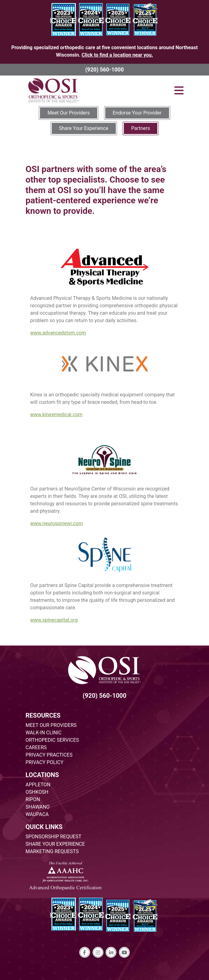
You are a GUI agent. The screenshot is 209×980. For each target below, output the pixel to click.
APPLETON (38, 785)
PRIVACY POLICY (45, 762)
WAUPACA (37, 814)
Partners (141, 128)
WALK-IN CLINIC (44, 733)
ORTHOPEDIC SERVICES (52, 740)
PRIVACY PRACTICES (49, 755)
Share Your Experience (84, 128)
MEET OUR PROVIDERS (51, 725)
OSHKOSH (37, 792)
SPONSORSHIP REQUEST (54, 837)
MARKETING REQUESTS (52, 851)
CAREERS (36, 747)
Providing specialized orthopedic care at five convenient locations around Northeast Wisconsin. (104, 51)
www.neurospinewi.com (57, 523)
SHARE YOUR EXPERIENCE (55, 844)
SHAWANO (38, 807)
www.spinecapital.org (54, 620)
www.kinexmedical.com (57, 414)
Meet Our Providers (69, 113)
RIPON (33, 799)
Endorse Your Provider (137, 113)
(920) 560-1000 (104, 70)
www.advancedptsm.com (58, 333)
